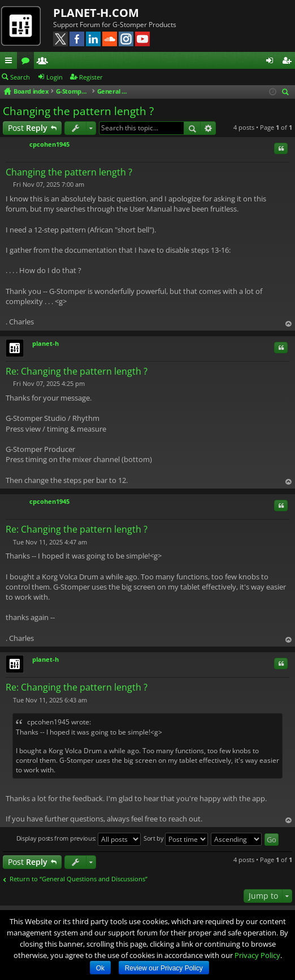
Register (91, 77)
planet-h (45, 343)
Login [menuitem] (272, 62)
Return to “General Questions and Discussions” (79, 879)
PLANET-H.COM (96, 13)
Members (45, 62)
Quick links (11, 62)
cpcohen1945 (49, 144)
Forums (28, 62)
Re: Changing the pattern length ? (77, 371)
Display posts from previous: (79, 839)
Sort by (176, 839)
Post (28, 128)
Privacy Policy (257, 955)
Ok (100, 968)
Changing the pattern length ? (78, 111)
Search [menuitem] (287, 93)
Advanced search (208, 128)
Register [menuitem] (289, 62)
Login (55, 77)
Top (288, 324)
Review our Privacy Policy (164, 968)
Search (20, 77)
